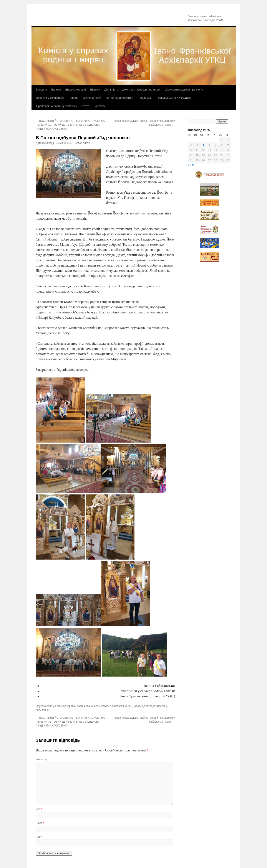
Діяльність (111, 90)
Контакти (100, 106)
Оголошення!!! (92, 98)
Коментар (42, 759)
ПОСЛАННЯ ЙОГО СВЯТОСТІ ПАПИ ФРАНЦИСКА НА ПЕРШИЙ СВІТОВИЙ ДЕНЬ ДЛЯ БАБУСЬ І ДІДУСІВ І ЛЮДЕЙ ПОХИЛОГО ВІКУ (70, 125)
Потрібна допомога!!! (119, 98)
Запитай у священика (50, 98)
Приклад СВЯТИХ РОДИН (174, 98)
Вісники (95, 90)
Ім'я (39, 809)
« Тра (191, 165)
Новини (74, 98)
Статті (85, 106)
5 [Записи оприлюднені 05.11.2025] (203, 145)
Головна (42, 90)
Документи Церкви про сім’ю (184, 90)
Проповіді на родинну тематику (57, 106)
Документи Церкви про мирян (142, 90)
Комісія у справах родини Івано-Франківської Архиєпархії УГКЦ (93, 706)
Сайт (39, 837)
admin (87, 143)
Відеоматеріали (76, 90)
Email (40, 823)
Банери (56, 90)
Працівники (145, 98)
